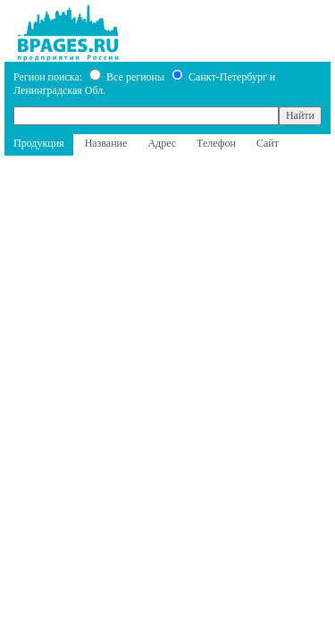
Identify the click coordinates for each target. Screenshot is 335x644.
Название (106, 143)
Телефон (216, 143)
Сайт (268, 143)
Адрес (162, 143)
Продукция (39, 143)
